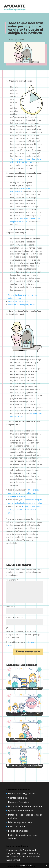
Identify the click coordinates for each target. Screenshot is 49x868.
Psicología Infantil (17, 39)
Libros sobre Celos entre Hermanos (25, 806)
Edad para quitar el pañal (20, 822)
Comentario (12, 580)
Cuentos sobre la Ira (18, 798)
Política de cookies (17, 827)
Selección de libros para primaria (22, 305)
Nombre (11, 607)
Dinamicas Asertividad (19, 802)
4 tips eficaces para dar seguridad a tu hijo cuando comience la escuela (24, 493)
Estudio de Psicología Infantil (22, 794)
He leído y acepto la (20, 644)
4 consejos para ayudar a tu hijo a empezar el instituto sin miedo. (25, 510)
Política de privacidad (18, 831)
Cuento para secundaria (18, 301)
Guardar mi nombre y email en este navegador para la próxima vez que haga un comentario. (23, 634)
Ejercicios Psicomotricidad (21, 811)
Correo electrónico (15, 617)
